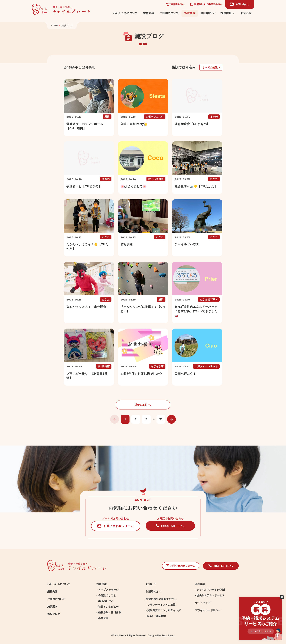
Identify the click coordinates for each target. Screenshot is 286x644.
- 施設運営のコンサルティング (163, 610)
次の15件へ (143, 405)
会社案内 (208, 13)
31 (161, 419)
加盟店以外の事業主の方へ (206, 4)
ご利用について (169, 13)
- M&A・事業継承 (156, 616)
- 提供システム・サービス (210, 595)
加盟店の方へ (175, 4)
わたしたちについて (125, 13)
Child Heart (119, 635)
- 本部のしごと (105, 601)
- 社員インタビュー (108, 607)
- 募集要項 (102, 618)
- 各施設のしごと (106, 595)
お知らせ (246, 13)
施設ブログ (54, 614)
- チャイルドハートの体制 (210, 590)
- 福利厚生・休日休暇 (109, 612)
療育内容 (149, 13)
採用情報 (228, 13)
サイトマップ (203, 603)
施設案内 (190, 13)
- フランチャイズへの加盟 (161, 605)
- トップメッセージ (108, 590)
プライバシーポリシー (208, 610)
